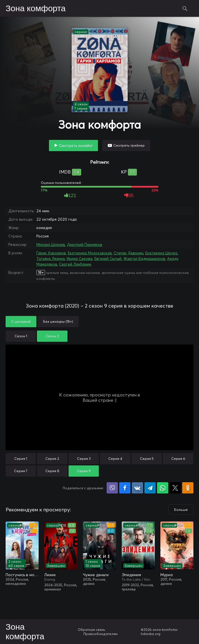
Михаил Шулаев (51, 244)
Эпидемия (131, 575)
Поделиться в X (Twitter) (175, 488)
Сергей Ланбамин (75, 264)
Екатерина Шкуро (161, 253)
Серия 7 (21, 471)
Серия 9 (84, 471)
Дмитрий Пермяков (85, 244)
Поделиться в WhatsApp (163, 488)
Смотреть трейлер (129, 145)
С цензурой (21, 321)
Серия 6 (178, 459)
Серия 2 (52, 459)
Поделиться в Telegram (150, 488)
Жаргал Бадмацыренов (144, 258)
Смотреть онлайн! (76, 146)
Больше (181, 510)
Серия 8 (52, 471)
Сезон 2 (52, 336)
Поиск (185, 8)
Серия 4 (115, 459)
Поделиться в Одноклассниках (188, 488)
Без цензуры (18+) (58, 321)
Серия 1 (21, 459)
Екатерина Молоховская (90, 253)
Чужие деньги (96, 575)
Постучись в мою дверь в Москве (22, 575)
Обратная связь (92, 630)
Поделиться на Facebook (125, 488)
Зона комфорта (36, 9)
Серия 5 (147, 459)
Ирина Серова (79, 258)
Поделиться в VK (137, 488)
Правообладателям (100, 634)
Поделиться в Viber (112, 488)
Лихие (50, 575)
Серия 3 (84, 459)
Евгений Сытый (108, 258)
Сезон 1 (21, 336)
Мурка (167, 575)
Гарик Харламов (51, 253)
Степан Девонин (128, 253)
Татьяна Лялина (51, 258)
